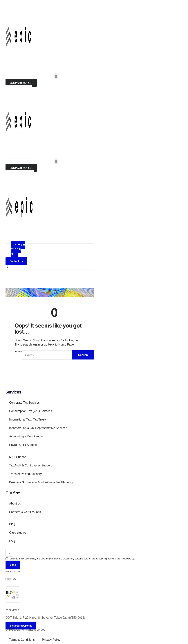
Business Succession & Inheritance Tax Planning (41, 482)
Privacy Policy (51, 640)
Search (18, 352)
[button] (56, 76)
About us (15, 503)
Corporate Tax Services (24, 403)
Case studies (18, 533)
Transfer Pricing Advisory (25, 474)
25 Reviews (12, 610)
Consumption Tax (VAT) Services (31, 411)
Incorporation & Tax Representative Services (38, 428)
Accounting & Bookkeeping (27, 436)
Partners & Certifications (25, 512)
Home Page (66, 345)
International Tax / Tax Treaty (28, 420)
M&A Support (18, 457)
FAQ (12, 541)
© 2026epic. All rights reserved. (26, 630)
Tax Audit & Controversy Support (30, 465)
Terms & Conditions (22, 640)
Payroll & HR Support (23, 445)
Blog (12, 524)
